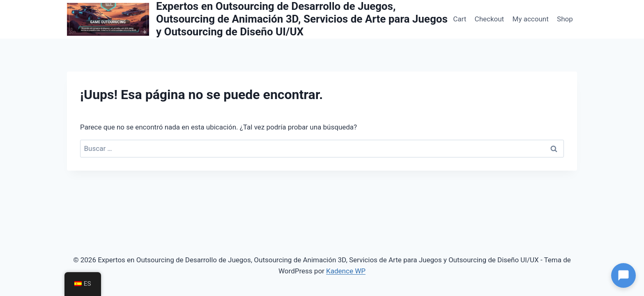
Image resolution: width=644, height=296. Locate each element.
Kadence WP (346, 271)
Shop (565, 19)
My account (531, 19)
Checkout (490, 19)
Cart (460, 19)
